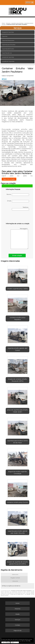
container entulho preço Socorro (18, 502)
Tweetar (4, 79)
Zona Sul (15, 581)
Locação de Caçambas (8, 57)
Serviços (18, 28)
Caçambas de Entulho (8, 49)
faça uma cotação (9, 179)
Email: (18, 201)
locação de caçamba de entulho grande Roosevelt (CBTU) (17, 563)
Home (17, 603)
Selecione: (15, 574)
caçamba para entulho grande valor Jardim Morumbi (18, 532)
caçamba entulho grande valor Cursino (18, 349)
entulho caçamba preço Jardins (18, 289)
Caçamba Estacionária (8, 40)
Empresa (18, 609)
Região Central (15, 578)
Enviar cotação (17, 256)
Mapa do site (18, 630)
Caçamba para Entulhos (9, 45)
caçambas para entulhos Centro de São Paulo (17, 442)
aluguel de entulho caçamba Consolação (17, 473)
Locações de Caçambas (8, 61)
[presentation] (18, 217)
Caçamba (5, 36)
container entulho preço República (18, 318)
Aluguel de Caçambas (8, 32)
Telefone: (20, 208)
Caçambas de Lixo (7, 53)
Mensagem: (19, 238)
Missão (18, 614)
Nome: (18, 195)
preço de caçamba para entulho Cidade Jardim (17, 411)
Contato (18, 625)
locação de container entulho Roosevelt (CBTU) (17, 380)
